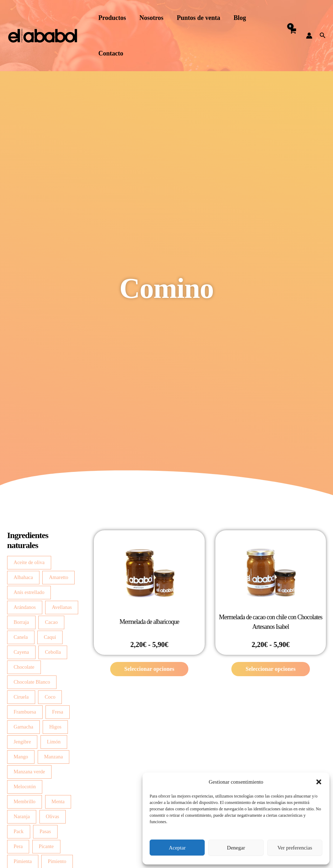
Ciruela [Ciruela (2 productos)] (21, 697)
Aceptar (177, 848)
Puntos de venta (197, 18)
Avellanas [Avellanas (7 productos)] (62, 607)
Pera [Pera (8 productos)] (18, 846)
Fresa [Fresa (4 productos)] (57, 712)
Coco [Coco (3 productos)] (50, 697)
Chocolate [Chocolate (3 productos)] (24, 667)
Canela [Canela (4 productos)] (21, 637)
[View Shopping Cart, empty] (292, 35)
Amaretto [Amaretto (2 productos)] (59, 577)
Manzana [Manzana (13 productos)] (53, 757)
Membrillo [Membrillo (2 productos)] (25, 801)
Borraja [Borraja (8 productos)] (21, 622)
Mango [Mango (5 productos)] (21, 757)
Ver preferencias (295, 848)
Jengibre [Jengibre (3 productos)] (22, 742)
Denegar (236, 848)
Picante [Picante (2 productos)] (46, 846)
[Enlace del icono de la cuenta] (309, 36)
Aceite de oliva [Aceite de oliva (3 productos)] (29, 562)
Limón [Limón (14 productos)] (54, 742)
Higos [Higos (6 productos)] (55, 727)
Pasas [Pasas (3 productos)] (45, 831)
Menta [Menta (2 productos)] (58, 801)
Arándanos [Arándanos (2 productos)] (25, 607)
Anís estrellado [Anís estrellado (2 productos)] (29, 592)
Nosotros (151, 18)
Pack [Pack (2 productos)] (18, 831)
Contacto (111, 53)
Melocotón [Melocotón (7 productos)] (25, 787)
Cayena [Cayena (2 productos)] (21, 652)
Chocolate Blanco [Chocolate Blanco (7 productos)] (32, 682)
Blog (238, 18)
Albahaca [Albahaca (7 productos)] (23, 577)
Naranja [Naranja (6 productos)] (22, 816)
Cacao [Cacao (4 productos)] (51, 622)
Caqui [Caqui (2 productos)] (50, 637)
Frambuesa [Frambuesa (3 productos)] (25, 712)
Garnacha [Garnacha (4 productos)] (23, 727)
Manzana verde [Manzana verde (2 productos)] (29, 772)
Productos (112, 18)
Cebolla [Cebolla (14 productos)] (53, 652)
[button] (319, 782)
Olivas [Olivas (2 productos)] (53, 816)
